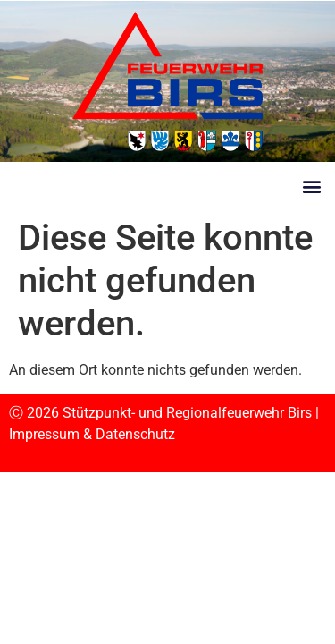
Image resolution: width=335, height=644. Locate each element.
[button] (311, 186)
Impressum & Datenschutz (92, 434)
